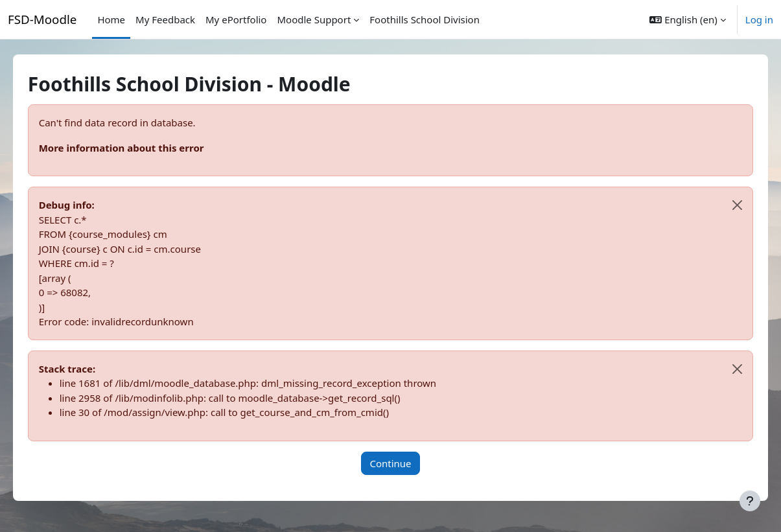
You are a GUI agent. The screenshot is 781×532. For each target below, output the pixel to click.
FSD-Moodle (42, 19)
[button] (687, 19)
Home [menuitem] (111, 19)
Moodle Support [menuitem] (314, 19)
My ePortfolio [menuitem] (236, 19)
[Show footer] (750, 501)
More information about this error (140, 148)
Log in (759, 19)
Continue (390, 463)
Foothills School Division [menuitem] (425, 19)
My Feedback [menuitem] (165, 19)
